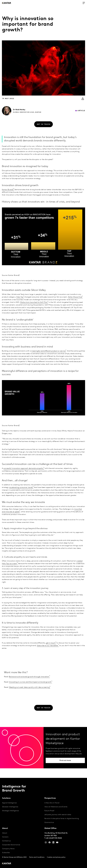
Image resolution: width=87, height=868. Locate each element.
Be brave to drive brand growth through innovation (29, 677)
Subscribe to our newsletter (48, 646)
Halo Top (20, 297)
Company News (8, 849)
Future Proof (49, 811)
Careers (5, 837)
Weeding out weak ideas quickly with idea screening (29, 687)
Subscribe (6, 853)
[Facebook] (50, 843)
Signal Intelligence (9, 803)
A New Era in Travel (52, 803)
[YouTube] (53, 843)
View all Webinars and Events (56, 807)
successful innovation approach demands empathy (24, 468)
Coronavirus (49, 823)
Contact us (6, 841)
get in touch (51, 643)
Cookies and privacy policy (56, 857)
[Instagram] (46, 843)
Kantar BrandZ (8, 190)
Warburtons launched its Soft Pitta (34, 302)
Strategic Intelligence (10, 811)
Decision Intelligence (10, 807)
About (5, 833)
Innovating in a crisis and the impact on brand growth (30, 682)
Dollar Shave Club (75, 297)
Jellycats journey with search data (58, 815)
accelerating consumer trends (21, 487)
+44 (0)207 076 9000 (54, 838)
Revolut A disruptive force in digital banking (62, 819)
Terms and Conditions (37, 857)
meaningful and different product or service (48, 351)
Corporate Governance (11, 845)
